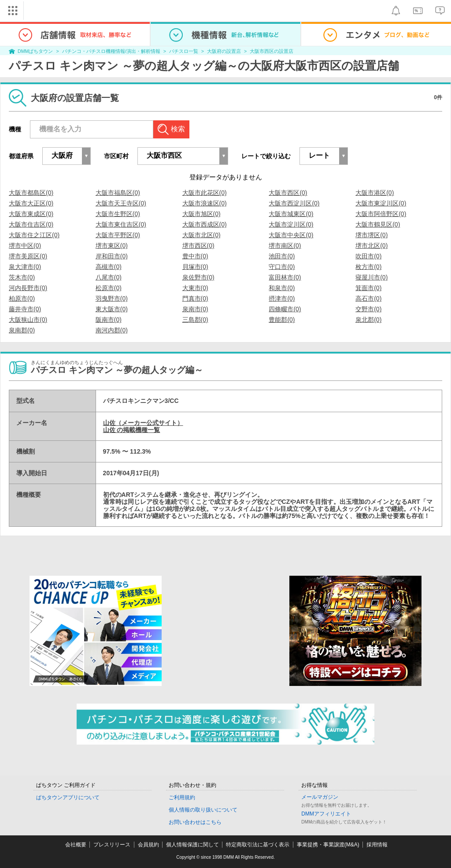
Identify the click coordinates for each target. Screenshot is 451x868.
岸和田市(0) (112, 256)
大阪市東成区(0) (31, 214)
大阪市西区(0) (288, 193)
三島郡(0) (195, 320)
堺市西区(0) (198, 246)
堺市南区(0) (285, 246)
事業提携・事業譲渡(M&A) (328, 845)
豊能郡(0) (282, 320)
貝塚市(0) (195, 267)
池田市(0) (282, 256)
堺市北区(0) (372, 246)
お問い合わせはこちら (195, 822)
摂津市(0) (282, 298)
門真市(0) (195, 298)
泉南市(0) (195, 309)
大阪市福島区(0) (118, 193)
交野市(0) (368, 309)
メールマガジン (320, 797)
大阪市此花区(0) (205, 193)
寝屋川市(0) (372, 277)
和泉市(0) (282, 288)
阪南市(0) (109, 320)
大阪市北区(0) (201, 235)
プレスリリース (112, 845)
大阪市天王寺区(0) (121, 203)
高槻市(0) (109, 267)
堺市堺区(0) (372, 235)
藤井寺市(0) (25, 309)
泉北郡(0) (368, 320)
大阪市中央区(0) (291, 235)
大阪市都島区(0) (31, 193)
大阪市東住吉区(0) (121, 224)
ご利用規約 (182, 797)
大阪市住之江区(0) (34, 235)
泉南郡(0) (22, 330)
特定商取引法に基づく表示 (258, 845)
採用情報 (377, 845)
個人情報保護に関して (192, 845)
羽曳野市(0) (112, 298)
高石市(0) (368, 298)
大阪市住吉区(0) (31, 224)
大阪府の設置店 (224, 51)
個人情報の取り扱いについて (203, 810)
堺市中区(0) (25, 246)
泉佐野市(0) (198, 277)
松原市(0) (109, 288)
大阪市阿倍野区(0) (381, 214)
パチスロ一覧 (184, 51)
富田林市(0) (285, 277)
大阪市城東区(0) (291, 214)
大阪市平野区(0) (118, 235)
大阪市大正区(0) (31, 203)
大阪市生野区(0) (118, 214)
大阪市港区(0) (375, 193)
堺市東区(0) (112, 246)
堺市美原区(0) (28, 256)
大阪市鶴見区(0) (378, 224)
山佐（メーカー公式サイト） (143, 423)
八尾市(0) (109, 277)
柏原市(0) (22, 298)
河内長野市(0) (28, 288)
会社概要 (76, 845)
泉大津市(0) (25, 267)
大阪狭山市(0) (28, 320)
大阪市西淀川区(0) (294, 203)
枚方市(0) (368, 267)
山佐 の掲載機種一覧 (132, 430)
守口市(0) (282, 267)
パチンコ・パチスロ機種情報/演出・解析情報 (111, 51)
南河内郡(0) (112, 330)
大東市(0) (195, 288)
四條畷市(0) (285, 309)
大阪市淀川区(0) (291, 224)
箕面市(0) (368, 288)
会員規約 (148, 845)
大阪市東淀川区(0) (381, 203)
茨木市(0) (22, 277)
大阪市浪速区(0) (205, 203)
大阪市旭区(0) (201, 214)
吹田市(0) (368, 256)
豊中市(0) (195, 256)
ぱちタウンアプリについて (68, 797)
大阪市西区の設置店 (272, 51)
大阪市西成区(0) (205, 224)
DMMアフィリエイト (326, 814)
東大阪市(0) (112, 309)
